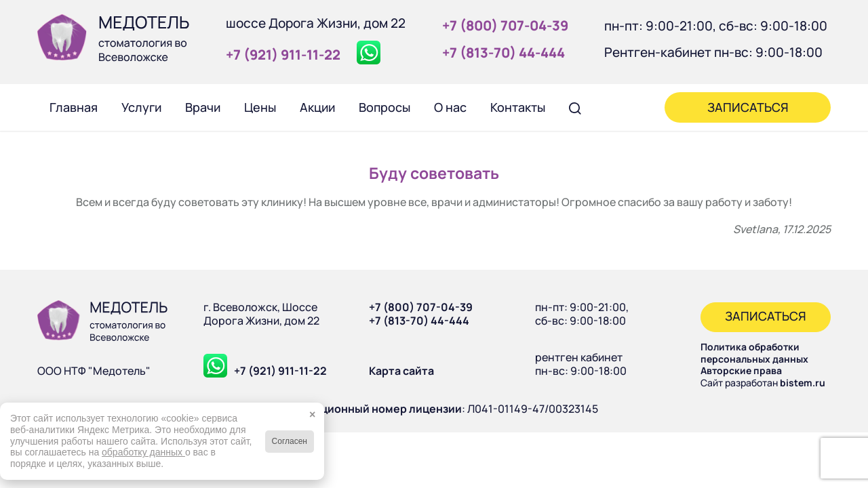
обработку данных (143, 452)
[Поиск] (575, 107)
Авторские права (741, 370)
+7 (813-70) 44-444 (419, 321)
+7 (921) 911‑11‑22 (283, 55)
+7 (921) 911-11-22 (280, 371)
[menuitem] (73, 107)
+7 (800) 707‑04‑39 (505, 25)
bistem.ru (803, 383)
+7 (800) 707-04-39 (421, 307)
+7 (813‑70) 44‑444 (504, 53)
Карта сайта (401, 371)
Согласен (290, 441)
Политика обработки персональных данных (754, 353)
